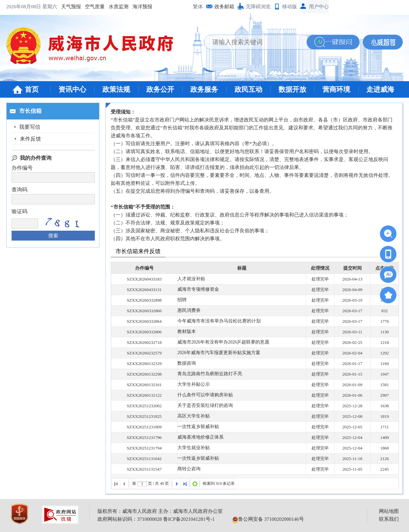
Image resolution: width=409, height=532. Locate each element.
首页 (32, 89)
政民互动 (248, 89)
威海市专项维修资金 (197, 290)
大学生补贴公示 (192, 385)
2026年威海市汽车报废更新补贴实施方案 (216, 353)
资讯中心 (72, 89)
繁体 (198, 7)
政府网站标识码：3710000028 (130, 519)
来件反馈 (30, 139)
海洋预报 (92, 7)
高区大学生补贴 (192, 416)
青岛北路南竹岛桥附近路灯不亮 (207, 374)
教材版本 (186, 332)
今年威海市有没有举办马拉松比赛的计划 (216, 321)
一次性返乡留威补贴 (197, 427)
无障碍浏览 (258, 7)
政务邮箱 (224, 7)
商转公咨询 (188, 469)
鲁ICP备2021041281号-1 (189, 519)
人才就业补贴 (190, 279)
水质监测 (68, 7)
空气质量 (44, 7)
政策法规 (116, 89)
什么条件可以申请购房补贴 (203, 395)
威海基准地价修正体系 (199, 437)
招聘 (182, 300)
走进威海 (380, 89)
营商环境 (336, 89)
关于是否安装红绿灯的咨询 (203, 406)
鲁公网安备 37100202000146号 (268, 519)
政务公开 (160, 89)
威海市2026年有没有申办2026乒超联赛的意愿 (220, 342)
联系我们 (389, 519)
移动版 (290, 7)
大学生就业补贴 (192, 448)
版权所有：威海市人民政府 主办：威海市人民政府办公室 (160, 511)
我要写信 (30, 127)
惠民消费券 (188, 311)
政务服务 (204, 89)
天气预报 (20, 7)
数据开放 (292, 89)
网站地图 (389, 511)
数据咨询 (186, 364)
